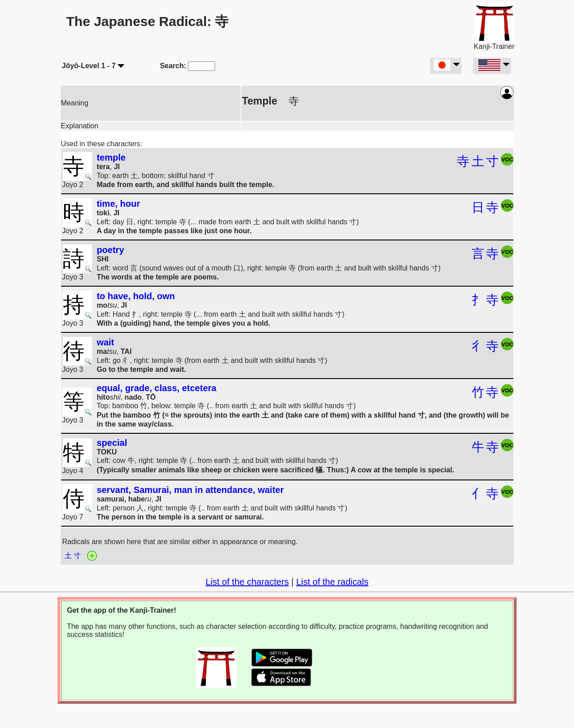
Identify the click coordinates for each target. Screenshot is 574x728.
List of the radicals (332, 582)
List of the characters (247, 582)
